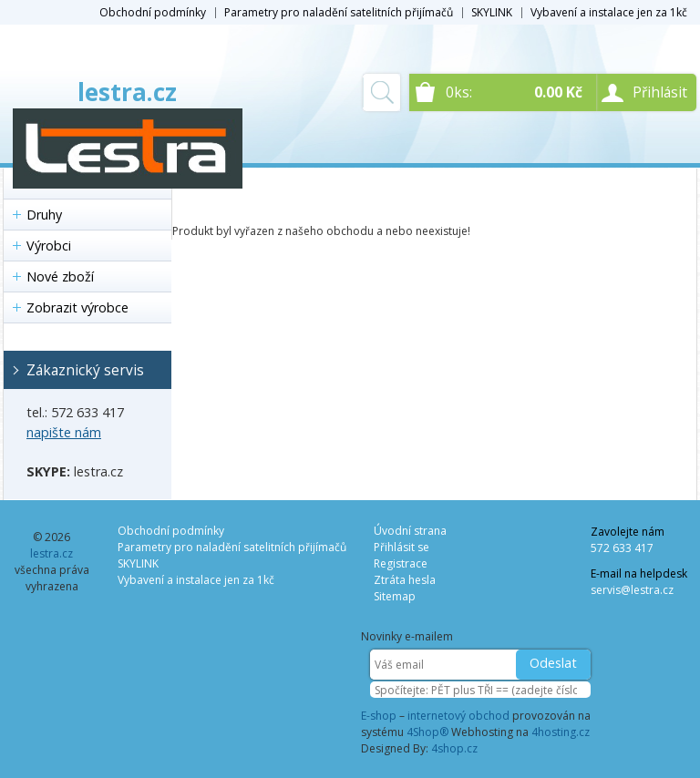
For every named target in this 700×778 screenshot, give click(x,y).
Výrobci (49, 246)
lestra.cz (127, 92)
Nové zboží (60, 276)
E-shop (379, 716)
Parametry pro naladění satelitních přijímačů (339, 12)
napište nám (64, 432)
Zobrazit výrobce (77, 307)
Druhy (44, 215)
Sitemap (395, 596)
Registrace (401, 563)
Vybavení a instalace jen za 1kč (609, 12)
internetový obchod (458, 716)
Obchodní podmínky (153, 12)
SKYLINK (492, 12)
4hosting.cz (561, 732)
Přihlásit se (401, 547)
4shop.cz (454, 748)
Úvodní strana (410, 531)
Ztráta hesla (405, 580)
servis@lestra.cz (632, 590)
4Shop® (427, 732)
